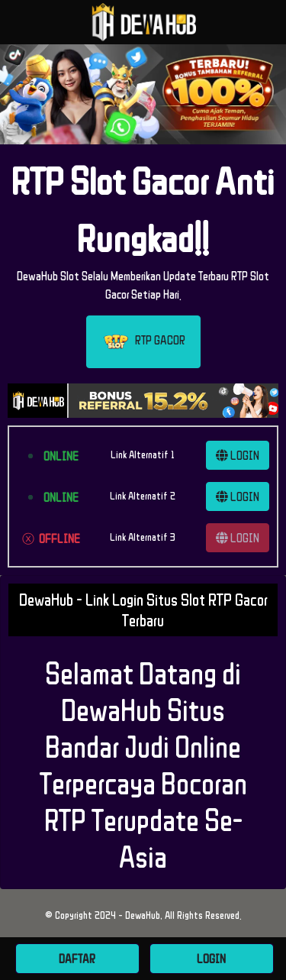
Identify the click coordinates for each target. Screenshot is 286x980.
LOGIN (238, 455)
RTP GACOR (143, 342)
